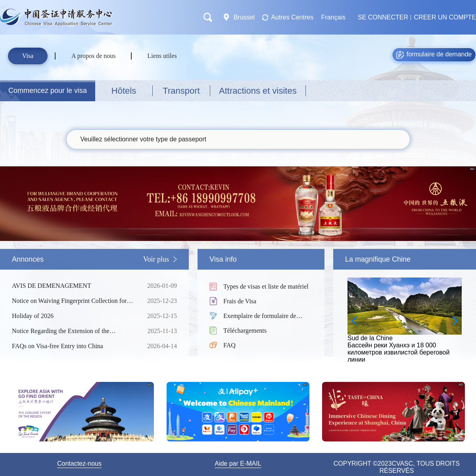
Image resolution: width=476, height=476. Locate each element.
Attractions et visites (258, 91)
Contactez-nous (79, 463)
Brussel (245, 17)
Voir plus (156, 259)
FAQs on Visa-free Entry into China (73, 346)
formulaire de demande (434, 55)
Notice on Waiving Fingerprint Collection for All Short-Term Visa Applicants (73, 301)
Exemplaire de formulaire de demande (260, 317)
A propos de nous (94, 56)
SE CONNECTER (383, 17)
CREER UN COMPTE (445, 17)
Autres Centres (292, 17)
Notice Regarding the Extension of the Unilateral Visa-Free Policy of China (73, 331)
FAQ (229, 345)
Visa (28, 56)
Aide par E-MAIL (238, 463)
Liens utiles (162, 56)
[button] (452, 321)
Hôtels (124, 91)
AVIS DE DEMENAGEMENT (73, 286)
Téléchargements (245, 331)
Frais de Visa (240, 301)
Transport (181, 91)
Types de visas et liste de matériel (266, 286)
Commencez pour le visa (48, 91)
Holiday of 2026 (73, 316)
